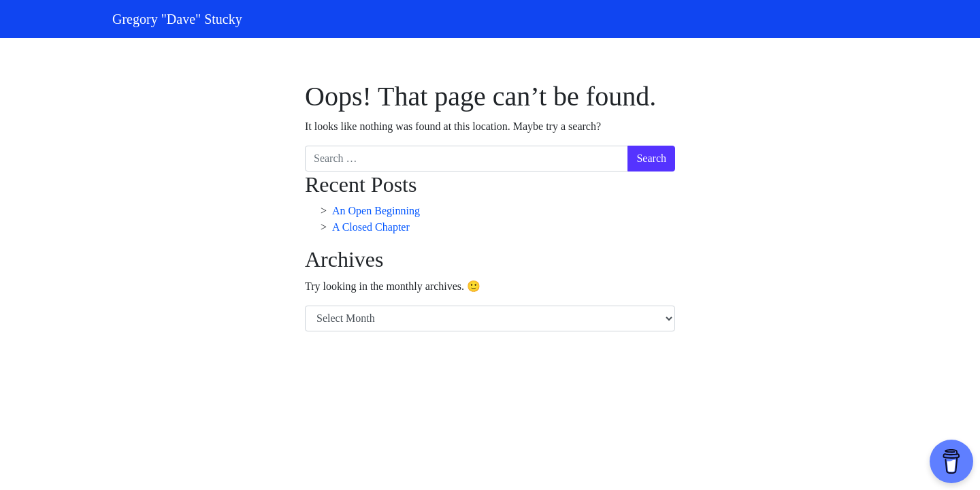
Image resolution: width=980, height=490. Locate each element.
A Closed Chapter (371, 227)
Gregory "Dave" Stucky (177, 19)
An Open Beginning (376, 211)
